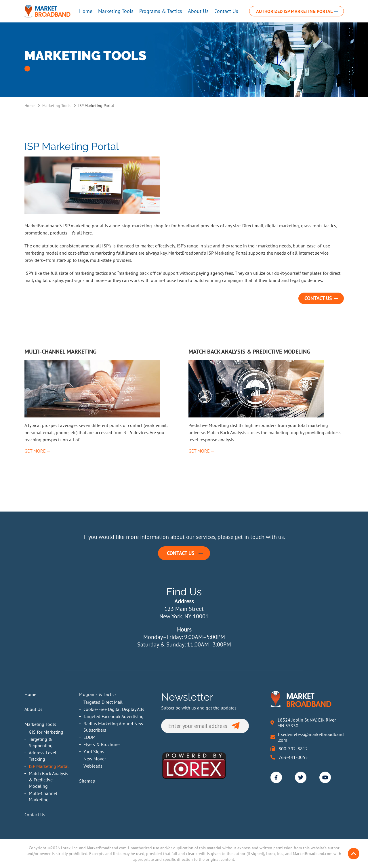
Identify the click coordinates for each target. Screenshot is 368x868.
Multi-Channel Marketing (43, 796)
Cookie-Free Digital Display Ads (114, 709)
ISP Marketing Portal (49, 766)
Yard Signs (94, 751)
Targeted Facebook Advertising (114, 716)
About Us (198, 11)
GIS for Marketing (46, 732)
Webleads (93, 766)
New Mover (95, 759)
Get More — (37, 451)
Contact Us (226, 11)
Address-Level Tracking (43, 756)
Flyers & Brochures (102, 744)
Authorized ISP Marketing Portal (294, 11)
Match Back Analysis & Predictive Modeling (48, 780)
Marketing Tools (116, 11)
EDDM (89, 737)
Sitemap (87, 781)
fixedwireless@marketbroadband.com (311, 737)
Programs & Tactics (161, 11)
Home (86, 11)
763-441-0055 (293, 757)
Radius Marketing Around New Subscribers (113, 727)
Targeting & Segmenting (41, 742)
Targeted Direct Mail (103, 702)
